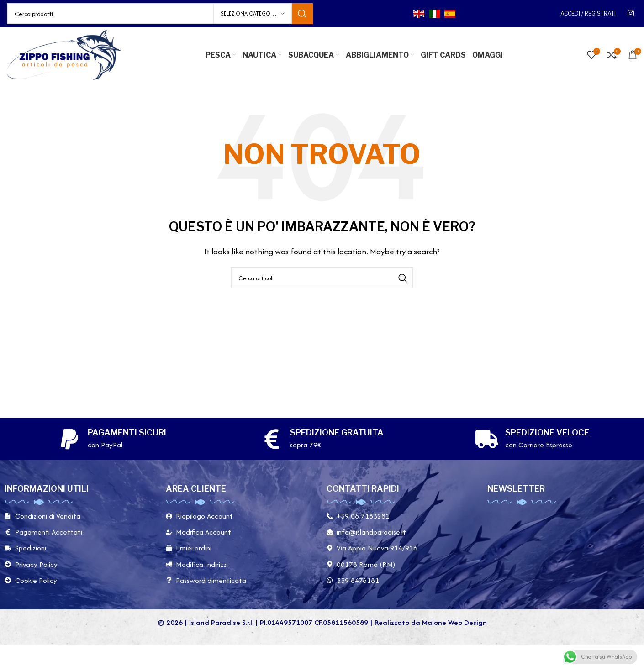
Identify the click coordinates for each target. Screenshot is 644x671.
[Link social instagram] (631, 13)
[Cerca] (160, 14)
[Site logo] (64, 54)
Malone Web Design (454, 622)
